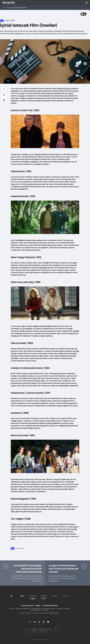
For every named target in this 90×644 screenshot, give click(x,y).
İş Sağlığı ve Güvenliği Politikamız (23, 609)
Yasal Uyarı (11, 609)
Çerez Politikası (67, 609)
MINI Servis (29, 613)
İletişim (38, 606)
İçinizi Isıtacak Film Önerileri (20, 8)
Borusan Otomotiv (27, 606)
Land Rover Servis (44, 613)
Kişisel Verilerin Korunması (37, 609)
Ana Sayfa (5, 8)
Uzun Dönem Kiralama (50, 606)
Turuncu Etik (59, 609)
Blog (10, 8)
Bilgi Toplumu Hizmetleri (50, 609)
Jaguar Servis (36, 613)
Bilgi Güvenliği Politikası (36, 610)
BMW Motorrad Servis (54, 613)
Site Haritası (45, 610)
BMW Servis (22, 613)
